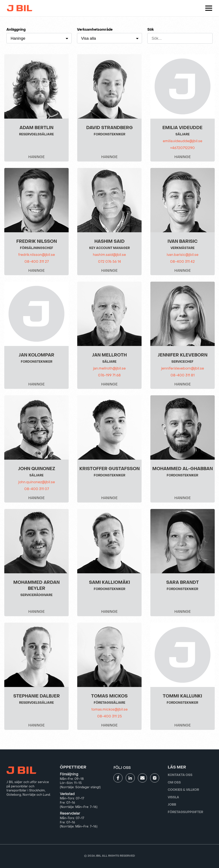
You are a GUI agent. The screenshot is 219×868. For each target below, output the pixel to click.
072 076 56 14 (109, 262)
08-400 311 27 (37, 262)
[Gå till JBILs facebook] (118, 778)
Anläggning (16, 29)
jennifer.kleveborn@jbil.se (183, 368)
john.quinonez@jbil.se (37, 482)
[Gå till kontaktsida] (142, 778)
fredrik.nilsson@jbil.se (37, 255)
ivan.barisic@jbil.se (183, 255)
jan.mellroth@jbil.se (109, 368)
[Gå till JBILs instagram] (155, 778)
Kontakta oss (180, 775)
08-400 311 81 (183, 375)
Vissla (173, 797)
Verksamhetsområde (95, 29)
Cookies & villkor (183, 790)
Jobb (172, 805)
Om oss (174, 783)
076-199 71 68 (109, 375)
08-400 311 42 (182, 262)
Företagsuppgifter (185, 812)
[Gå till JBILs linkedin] (130, 778)
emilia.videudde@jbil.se (183, 141)
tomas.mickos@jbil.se (109, 709)
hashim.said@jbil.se (109, 255)
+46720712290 (182, 148)
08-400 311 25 (109, 716)
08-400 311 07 (37, 489)
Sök (151, 29)
